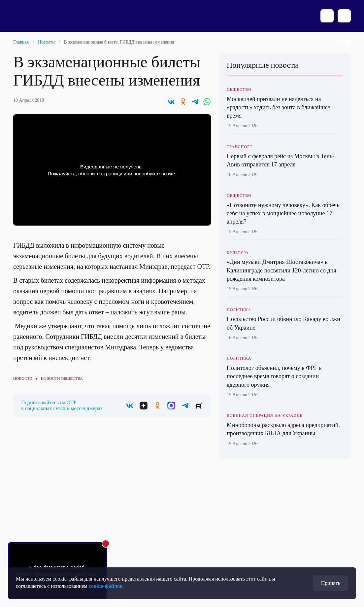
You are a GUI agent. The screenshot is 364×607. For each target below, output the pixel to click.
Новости (46, 42)
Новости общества (62, 378)
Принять (331, 583)
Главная (21, 42)
